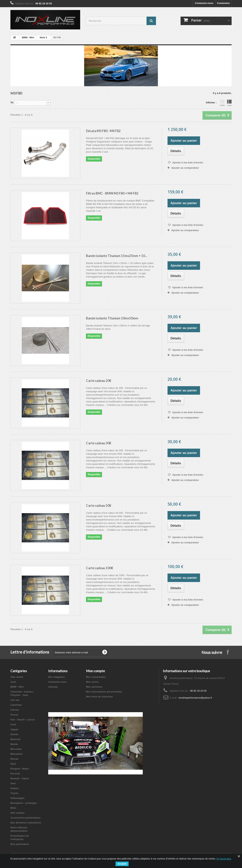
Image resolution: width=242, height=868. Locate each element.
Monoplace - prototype (24, 803)
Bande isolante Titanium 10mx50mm (112, 318)
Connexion (223, 3)
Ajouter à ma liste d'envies (187, 163)
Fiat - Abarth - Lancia (23, 720)
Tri (12, 103)
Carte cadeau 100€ (100, 568)
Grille (222, 103)
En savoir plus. (224, 859)
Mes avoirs (92, 682)
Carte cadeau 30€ (99, 443)
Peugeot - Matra (20, 769)
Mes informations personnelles (104, 692)
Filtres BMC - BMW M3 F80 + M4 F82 (112, 193)
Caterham (16, 705)
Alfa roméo (17, 677)
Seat (13, 783)
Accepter (122, 864)
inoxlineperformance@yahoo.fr (195, 698)
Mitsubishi (16, 754)
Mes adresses (94, 687)
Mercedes (16, 749)
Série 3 (43, 38)
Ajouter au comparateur (185, 168)
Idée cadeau (17, 813)
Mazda (14, 744)
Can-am (15, 700)
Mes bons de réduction (99, 697)
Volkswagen (17, 798)
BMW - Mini (28, 38)
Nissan (14, 759)
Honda (14, 734)
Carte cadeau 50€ (99, 506)
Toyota (14, 793)
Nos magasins (57, 677)
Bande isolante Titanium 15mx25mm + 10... (117, 256)
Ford (13, 725)
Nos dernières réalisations (26, 823)
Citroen (15, 710)
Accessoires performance (25, 818)
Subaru (15, 788)
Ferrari (14, 715)
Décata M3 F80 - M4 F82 (103, 131)
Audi (13, 682)
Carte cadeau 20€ (99, 381)
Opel (13, 764)
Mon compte (95, 671)
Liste (229, 103)
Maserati (15, 739)
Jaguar (14, 729)
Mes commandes (96, 677)
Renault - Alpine (20, 778)
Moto (13, 808)
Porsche (15, 774)
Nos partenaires (20, 844)
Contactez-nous (204, 3)
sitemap (53, 687)
